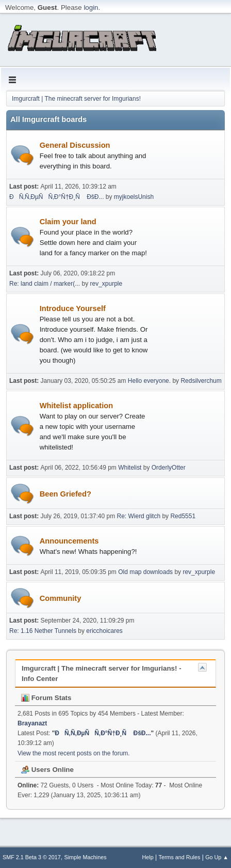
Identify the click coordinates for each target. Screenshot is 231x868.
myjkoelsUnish (134, 197)
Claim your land (94, 238)
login (91, 7)
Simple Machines (86, 857)
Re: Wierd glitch (139, 516)
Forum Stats (46, 698)
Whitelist (130, 468)
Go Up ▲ (217, 857)
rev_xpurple (106, 284)
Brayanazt (32, 723)
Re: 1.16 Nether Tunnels (43, 631)
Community (61, 598)
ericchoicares (104, 631)
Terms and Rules (180, 857)
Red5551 (183, 516)
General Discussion (94, 156)
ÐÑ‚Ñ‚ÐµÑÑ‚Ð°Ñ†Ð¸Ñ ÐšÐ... (57, 197)
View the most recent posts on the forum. (74, 753)
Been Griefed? (65, 494)
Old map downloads (145, 572)
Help (148, 857)
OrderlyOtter (169, 468)
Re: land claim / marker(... (45, 284)
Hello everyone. (149, 381)
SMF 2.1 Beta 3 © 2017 (32, 857)
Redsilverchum (201, 381)
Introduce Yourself (94, 335)
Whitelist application (94, 427)
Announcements (94, 547)
